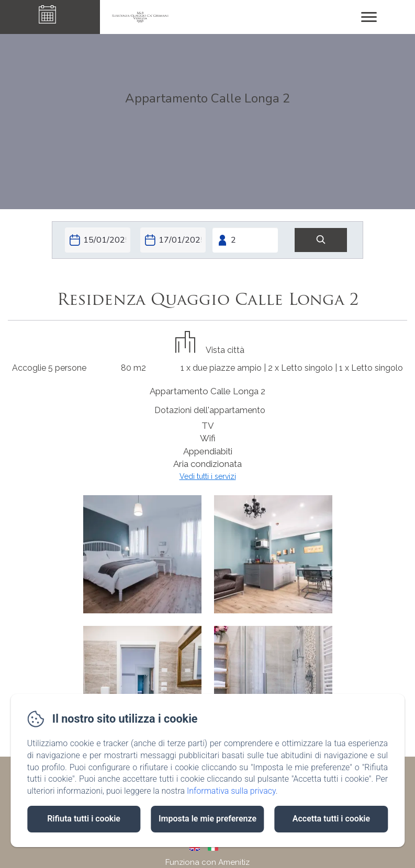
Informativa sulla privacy (231, 791)
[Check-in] (98, 240)
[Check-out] (173, 240)
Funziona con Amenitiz (207, 862)
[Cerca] (321, 240)
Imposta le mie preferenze (207, 819)
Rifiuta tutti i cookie (84, 819)
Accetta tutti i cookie (331, 819)
